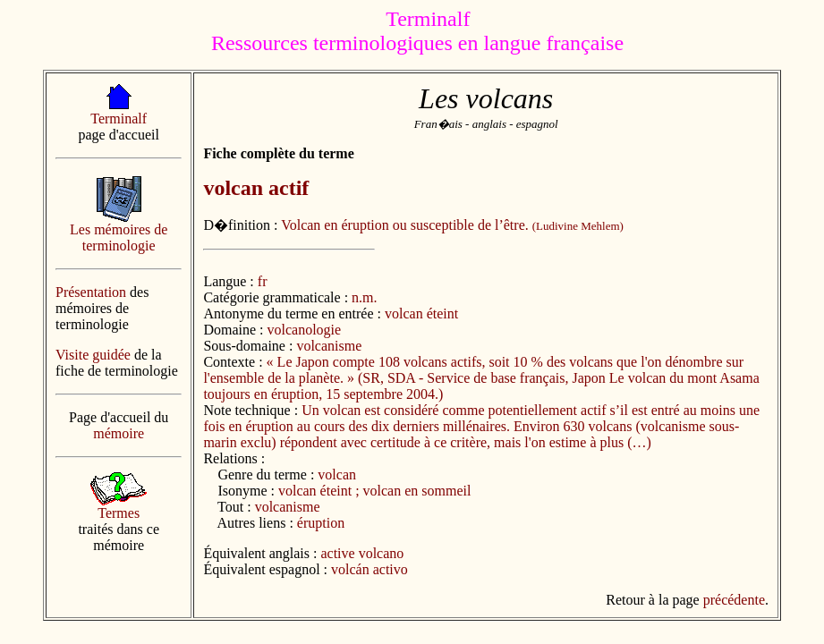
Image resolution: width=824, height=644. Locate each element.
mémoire (119, 433)
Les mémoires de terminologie (119, 237)
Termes (119, 513)
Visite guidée (93, 355)
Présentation (91, 292)
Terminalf (119, 119)
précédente (734, 600)
